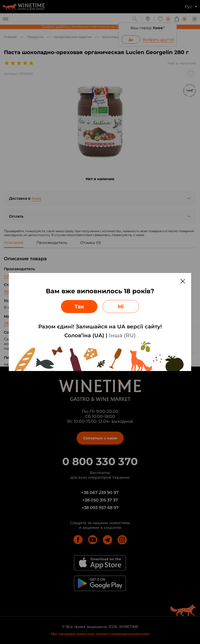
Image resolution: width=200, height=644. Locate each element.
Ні (121, 307)
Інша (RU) (122, 335)
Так (79, 307)
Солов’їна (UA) (84, 335)
